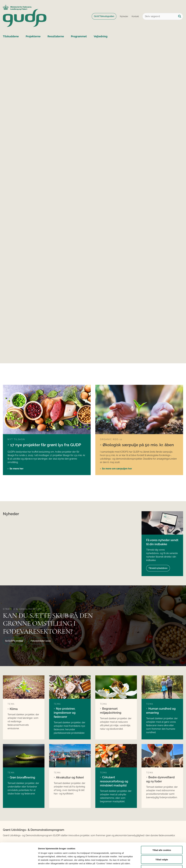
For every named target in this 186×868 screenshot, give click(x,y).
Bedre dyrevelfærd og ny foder (160, 779)
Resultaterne (56, 36)
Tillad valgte (162, 839)
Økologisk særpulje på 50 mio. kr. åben (138, 445)
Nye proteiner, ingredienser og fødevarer (65, 713)
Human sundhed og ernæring (161, 711)
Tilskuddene (11, 36)
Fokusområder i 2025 (41, 641)
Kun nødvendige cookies (162, 849)
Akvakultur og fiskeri (70, 777)
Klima (14, 709)
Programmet (79, 36)
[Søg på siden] (180, 16)
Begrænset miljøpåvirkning (111, 711)
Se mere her (16, 469)
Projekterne (33, 36)
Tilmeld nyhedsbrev (158, 568)
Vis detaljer (151, 862)
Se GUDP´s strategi (14, 641)
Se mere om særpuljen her (117, 469)
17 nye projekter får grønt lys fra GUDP (46, 445)
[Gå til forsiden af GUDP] (25, 16)
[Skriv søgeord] (163, 16)
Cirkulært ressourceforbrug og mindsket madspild (114, 781)
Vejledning (101, 36)
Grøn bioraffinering (22, 777)
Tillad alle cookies (162, 830)
